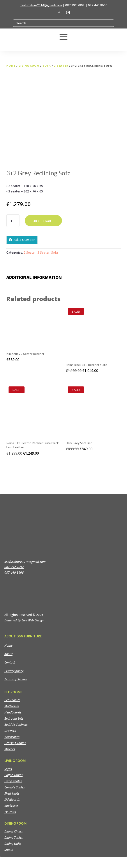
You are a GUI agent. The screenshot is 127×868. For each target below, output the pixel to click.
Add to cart (43, 221)
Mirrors (10, 749)
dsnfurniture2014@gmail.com (41, 5)
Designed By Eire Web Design (24, 620)
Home (11, 66)
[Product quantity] (13, 221)
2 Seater (61, 66)
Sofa (47, 66)
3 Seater (43, 252)
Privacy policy (14, 671)
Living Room (29, 66)
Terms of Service (16, 679)
